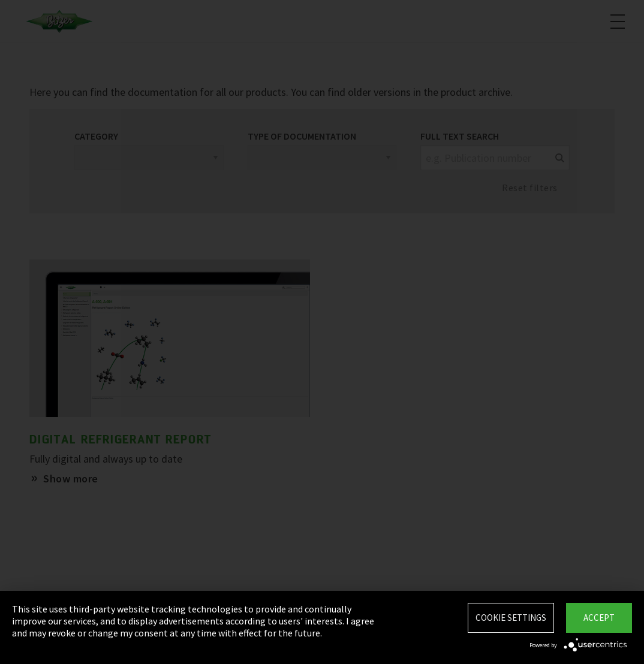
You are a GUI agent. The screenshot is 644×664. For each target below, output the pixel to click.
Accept (599, 618)
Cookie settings (511, 618)
